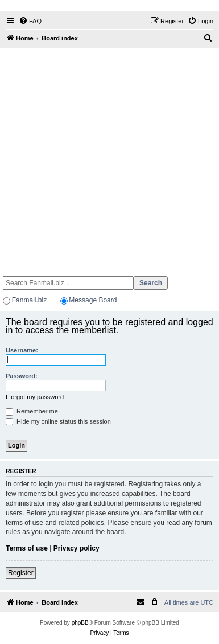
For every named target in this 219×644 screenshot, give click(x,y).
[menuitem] (30, 21)
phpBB (80, 623)
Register (21, 573)
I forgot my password (35, 397)
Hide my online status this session (58, 421)
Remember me (32, 411)
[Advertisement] (108, 157)
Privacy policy (77, 548)
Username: (22, 350)
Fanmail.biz (29, 300)
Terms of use (27, 548)
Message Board (93, 300)
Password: (22, 376)
